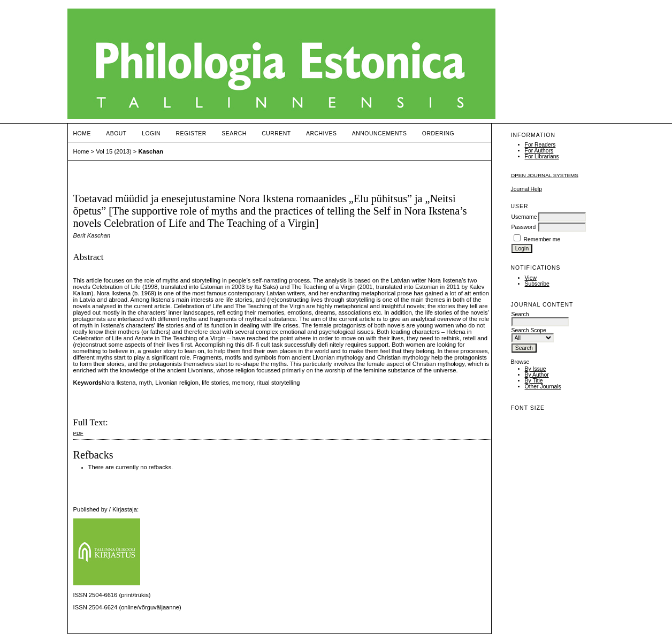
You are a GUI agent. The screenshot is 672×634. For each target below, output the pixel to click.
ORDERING (438, 133)
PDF (78, 433)
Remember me (542, 239)
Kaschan (151, 151)
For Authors (539, 151)
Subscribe (537, 284)
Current (276, 133)
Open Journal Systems (545, 175)
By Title (534, 381)
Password (524, 227)
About (116, 133)
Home (82, 133)
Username (524, 217)
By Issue (536, 369)
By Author (537, 375)
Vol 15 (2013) (114, 151)
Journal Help (526, 189)
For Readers (540, 145)
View (531, 278)
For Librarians (542, 156)
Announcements (380, 133)
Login (151, 133)
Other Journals (543, 387)
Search (234, 133)
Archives (321, 133)
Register (191, 133)
